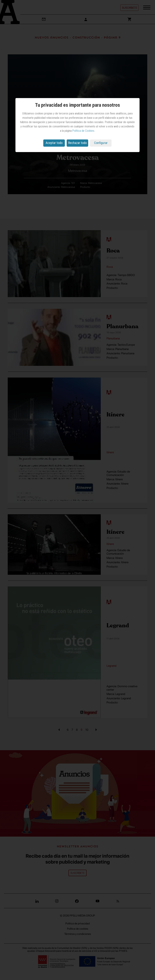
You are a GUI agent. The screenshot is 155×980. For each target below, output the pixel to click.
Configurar (101, 143)
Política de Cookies (83, 131)
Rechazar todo (77, 143)
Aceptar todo (54, 143)
